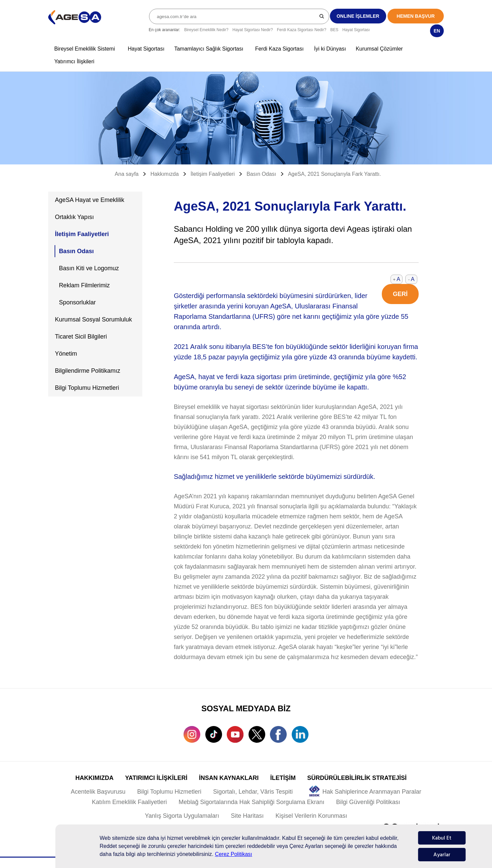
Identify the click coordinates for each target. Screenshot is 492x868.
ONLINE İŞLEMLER (358, 16)
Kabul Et (442, 838)
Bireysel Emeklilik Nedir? (206, 30)
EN (437, 31)
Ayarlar (442, 855)
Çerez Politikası (234, 854)
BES (334, 30)
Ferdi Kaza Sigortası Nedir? (302, 30)
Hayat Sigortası (356, 30)
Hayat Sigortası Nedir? (253, 30)
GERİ (400, 294)
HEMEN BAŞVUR (416, 16)
